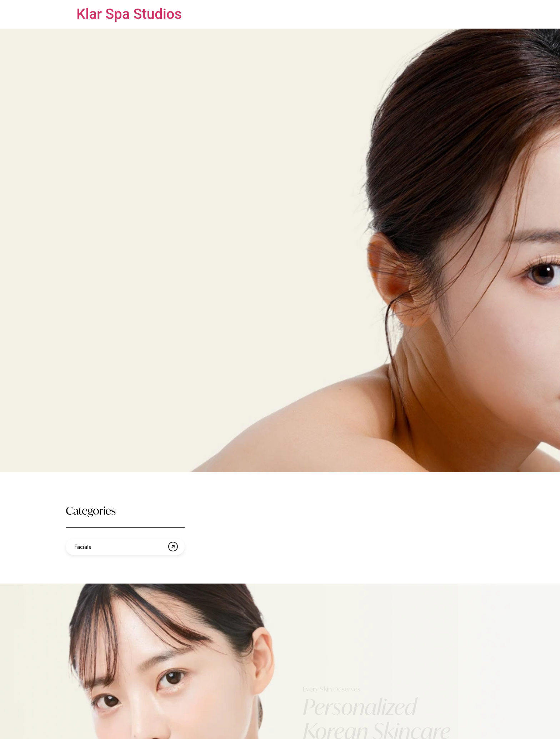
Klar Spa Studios (129, 14)
